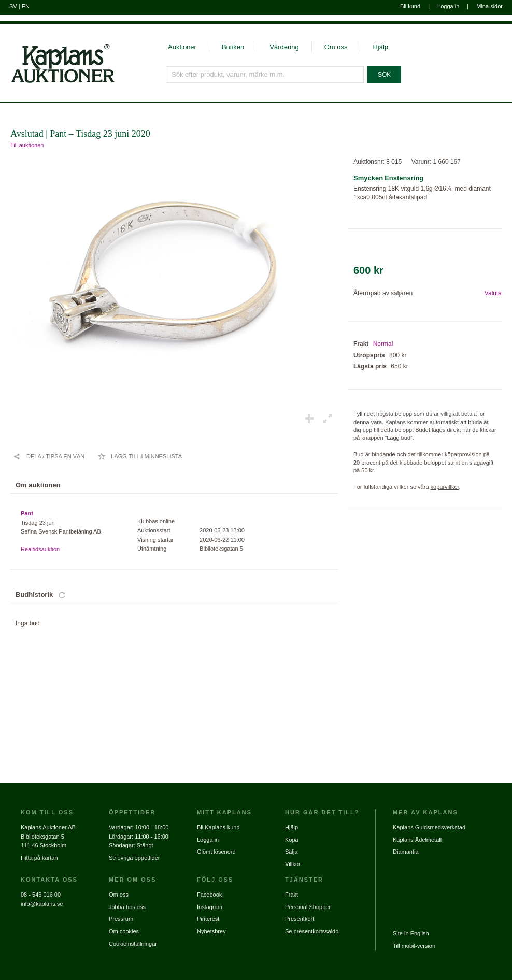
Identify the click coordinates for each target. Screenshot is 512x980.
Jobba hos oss (127, 907)
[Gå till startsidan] (57, 82)
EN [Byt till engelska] (26, 6)
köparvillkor (445, 487)
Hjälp (380, 47)
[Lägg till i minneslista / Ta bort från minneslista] (140, 456)
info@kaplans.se (42, 904)
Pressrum (121, 919)
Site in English (411, 933)
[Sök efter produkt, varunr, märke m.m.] (265, 75)
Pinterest (208, 919)
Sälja (291, 852)
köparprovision (463, 454)
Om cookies (124, 931)
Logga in (448, 6)
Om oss (336, 47)
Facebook (209, 895)
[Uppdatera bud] (62, 595)
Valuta (493, 293)
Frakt (291, 895)
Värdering (284, 47)
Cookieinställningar (133, 944)
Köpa (292, 840)
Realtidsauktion (40, 549)
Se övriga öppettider (134, 858)
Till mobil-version (414, 946)
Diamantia (406, 852)
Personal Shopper (308, 907)
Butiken (233, 47)
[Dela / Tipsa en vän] (49, 456)
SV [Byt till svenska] (13, 6)
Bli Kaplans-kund (218, 827)
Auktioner (182, 47)
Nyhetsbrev (211, 931)
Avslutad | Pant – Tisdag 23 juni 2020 (80, 134)
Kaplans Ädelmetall (417, 840)
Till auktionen (27, 145)
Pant (27, 513)
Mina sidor (489, 6)
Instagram (210, 907)
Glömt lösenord (216, 852)
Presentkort (300, 919)
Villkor (293, 864)
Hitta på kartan (39, 858)
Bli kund (410, 6)
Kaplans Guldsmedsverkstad (429, 827)
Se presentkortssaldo (312, 931)
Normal (383, 344)
